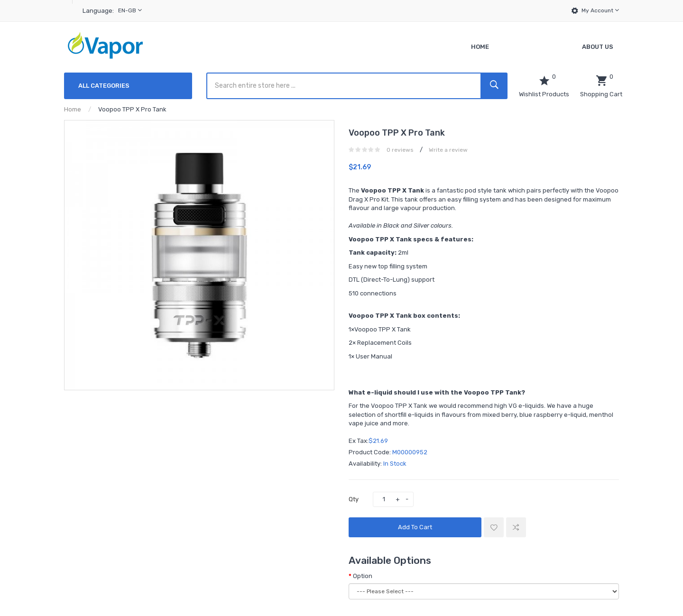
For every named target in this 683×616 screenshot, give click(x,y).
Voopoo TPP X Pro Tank (132, 109)
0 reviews (400, 150)
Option (363, 576)
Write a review (448, 150)
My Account (600, 10)
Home (73, 109)
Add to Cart (415, 527)
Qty (354, 499)
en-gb (130, 10)
